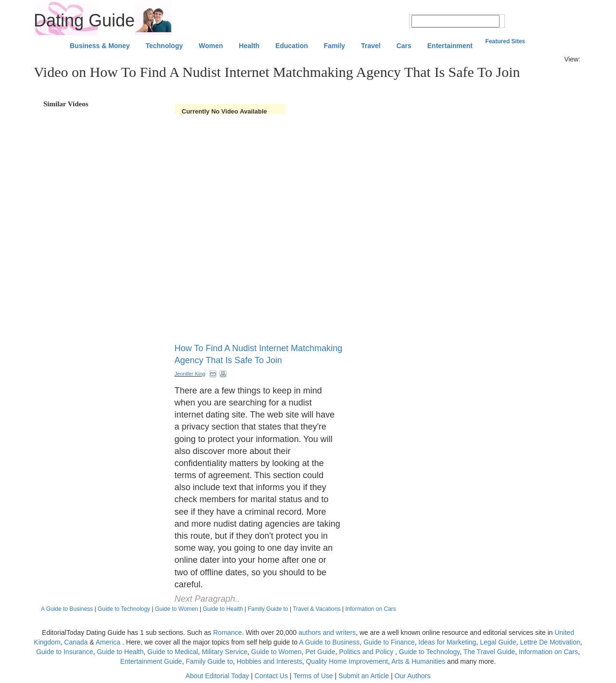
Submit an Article (364, 676)
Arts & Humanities (418, 661)
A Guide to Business (67, 609)
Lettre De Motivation (550, 642)
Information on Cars (370, 609)
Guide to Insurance (64, 652)
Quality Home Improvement (347, 661)
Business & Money (100, 46)
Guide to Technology (124, 609)
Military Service (225, 652)
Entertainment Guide (151, 661)
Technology (164, 46)
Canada (76, 642)
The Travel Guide (489, 652)
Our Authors (413, 676)
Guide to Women (177, 609)
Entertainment (450, 46)
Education (292, 46)
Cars (404, 46)
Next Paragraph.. (207, 599)
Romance (228, 632)
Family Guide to (268, 609)
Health (249, 46)
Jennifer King (190, 374)
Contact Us (271, 676)
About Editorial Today (218, 676)
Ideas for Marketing (448, 642)
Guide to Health (223, 609)
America (108, 642)
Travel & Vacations (316, 609)
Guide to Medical (173, 652)
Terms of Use (313, 676)
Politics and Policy (367, 652)
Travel (371, 46)
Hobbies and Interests (269, 661)
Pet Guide (320, 652)
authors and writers (327, 632)
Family (334, 46)
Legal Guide (498, 642)
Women (211, 46)
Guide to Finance (389, 642)
